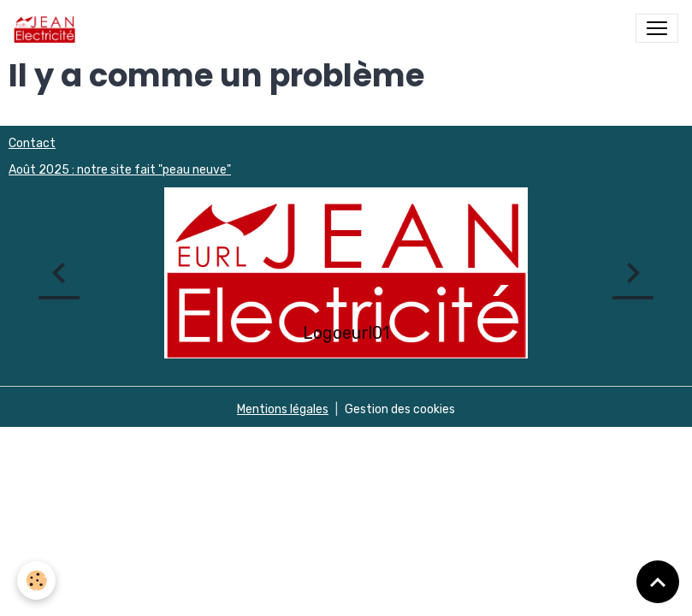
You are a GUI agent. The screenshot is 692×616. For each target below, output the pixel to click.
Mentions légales (283, 409)
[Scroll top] (658, 582)
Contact (32, 143)
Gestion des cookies (400, 409)
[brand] (48, 28)
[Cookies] (36, 580)
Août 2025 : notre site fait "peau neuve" (120, 170)
